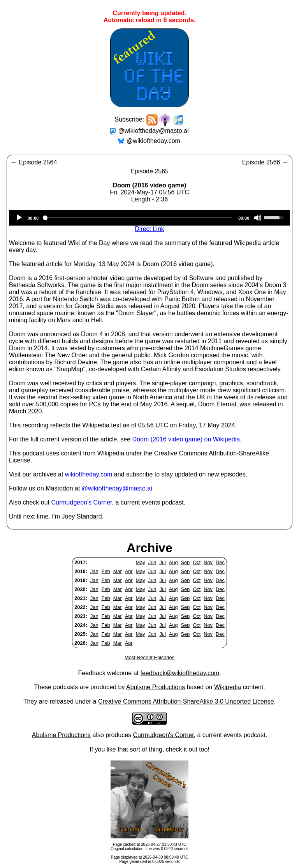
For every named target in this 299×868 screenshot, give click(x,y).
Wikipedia (228, 687)
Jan (94, 571)
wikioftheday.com (89, 474)
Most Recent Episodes (149, 657)
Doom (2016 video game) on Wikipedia (186, 439)
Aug (173, 562)
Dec (220, 562)
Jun (152, 562)
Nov (208, 562)
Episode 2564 (38, 162)
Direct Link (149, 229)
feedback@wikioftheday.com (180, 673)
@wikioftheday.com (153, 141)
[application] (149, 218)
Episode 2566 (261, 162)
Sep (186, 562)
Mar (118, 571)
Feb (106, 571)
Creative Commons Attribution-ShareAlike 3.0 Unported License (186, 701)
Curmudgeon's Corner (82, 502)
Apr (129, 571)
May (141, 562)
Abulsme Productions (156, 687)
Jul (162, 562)
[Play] (19, 218)
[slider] (138, 218)
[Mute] (258, 218)
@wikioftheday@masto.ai (154, 131)
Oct (197, 562)
